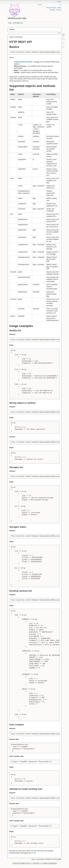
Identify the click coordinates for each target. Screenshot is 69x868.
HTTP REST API (18, 23)
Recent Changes (51, 8)
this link (33, 853)
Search (60, 5)
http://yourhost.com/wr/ (24, 62)
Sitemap (59, 10)
